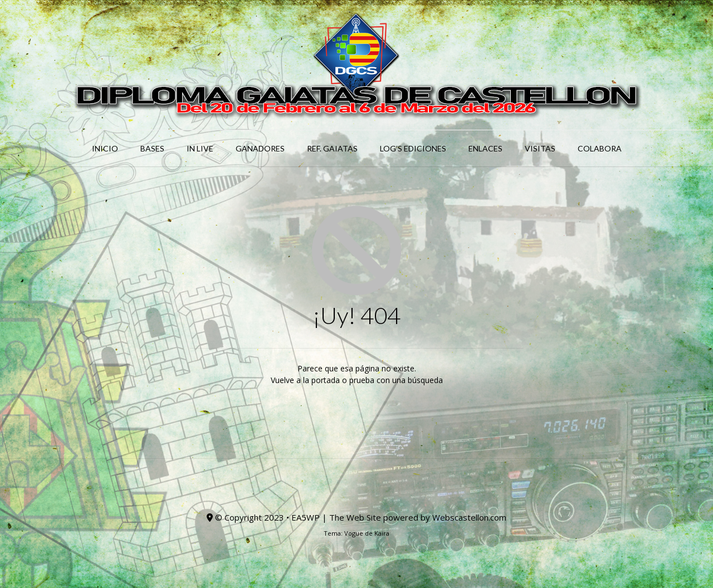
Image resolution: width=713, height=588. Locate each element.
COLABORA (600, 148)
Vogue (354, 533)
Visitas (540, 148)
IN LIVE (200, 148)
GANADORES (260, 148)
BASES (152, 148)
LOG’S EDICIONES (413, 148)
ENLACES (485, 148)
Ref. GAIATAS (332, 148)
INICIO (105, 148)
